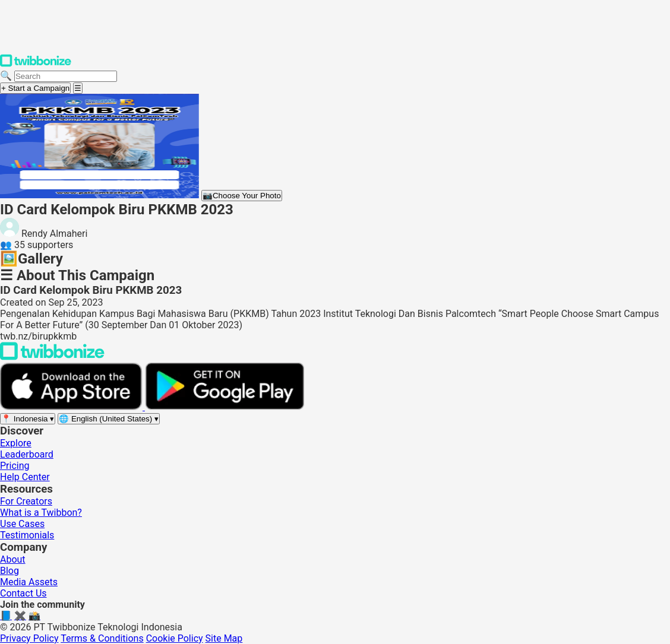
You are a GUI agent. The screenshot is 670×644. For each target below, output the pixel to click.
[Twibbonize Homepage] (36, 64)
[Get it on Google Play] (225, 407)
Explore (16, 443)
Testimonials (27, 535)
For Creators (26, 501)
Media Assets (29, 582)
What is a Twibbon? (41, 513)
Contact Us (23, 593)
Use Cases (22, 524)
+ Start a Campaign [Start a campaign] (35, 88)
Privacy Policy (29, 638)
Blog (10, 571)
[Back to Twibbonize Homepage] (52, 357)
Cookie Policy (175, 638)
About (13, 559)
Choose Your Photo (242, 196)
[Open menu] (78, 88)
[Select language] (109, 419)
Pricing (15, 466)
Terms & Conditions (102, 638)
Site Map (224, 638)
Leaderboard (27, 454)
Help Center (25, 477)
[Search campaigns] (66, 76)
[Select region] (28, 419)
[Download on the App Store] (72, 407)
